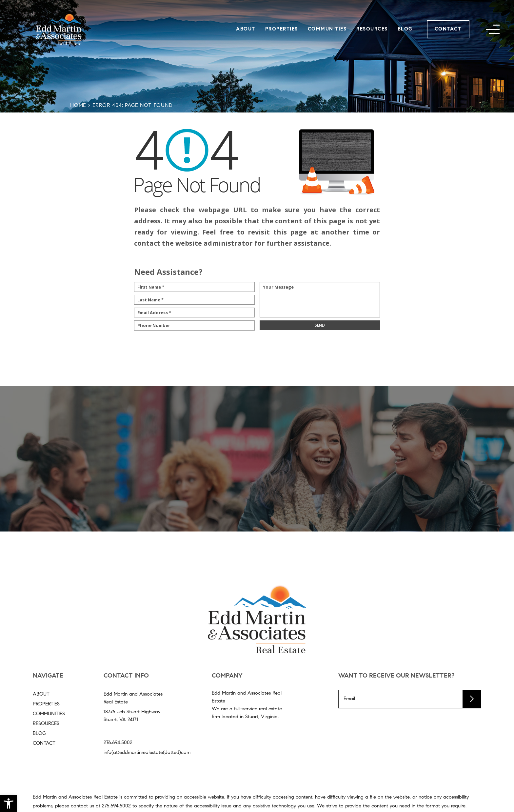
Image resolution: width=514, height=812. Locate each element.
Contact (448, 29)
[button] (9, 803)
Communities (327, 29)
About (246, 29)
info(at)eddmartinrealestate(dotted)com (147, 753)
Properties (282, 29)
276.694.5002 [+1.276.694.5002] (118, 743)
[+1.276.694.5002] (116, 806)
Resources (372, 29)
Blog (405, 29)
